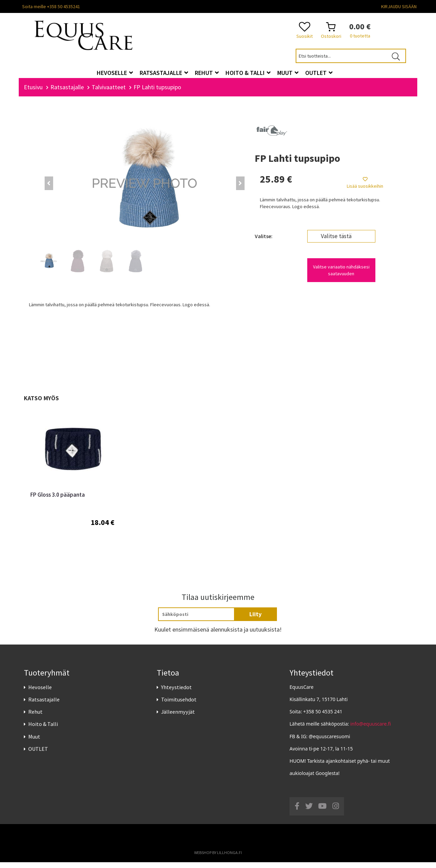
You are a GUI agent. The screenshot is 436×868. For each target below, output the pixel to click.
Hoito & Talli (43, 730)
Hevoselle (40, 693)
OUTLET (38, 755)
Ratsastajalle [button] (164, 73)
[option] (72, 491)
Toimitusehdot (179, 705)
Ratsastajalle (44, 705)
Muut (34, 742)
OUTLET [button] (319, 73)
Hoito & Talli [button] (248, 73)
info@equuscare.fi (371, 730)
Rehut (35, 718)
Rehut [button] (207, 73)
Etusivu (33, 93)
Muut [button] (288, 73)
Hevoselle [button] (115, 73)
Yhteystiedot (176, 693)
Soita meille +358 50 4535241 (51, 6)
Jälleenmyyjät (178, 718)
